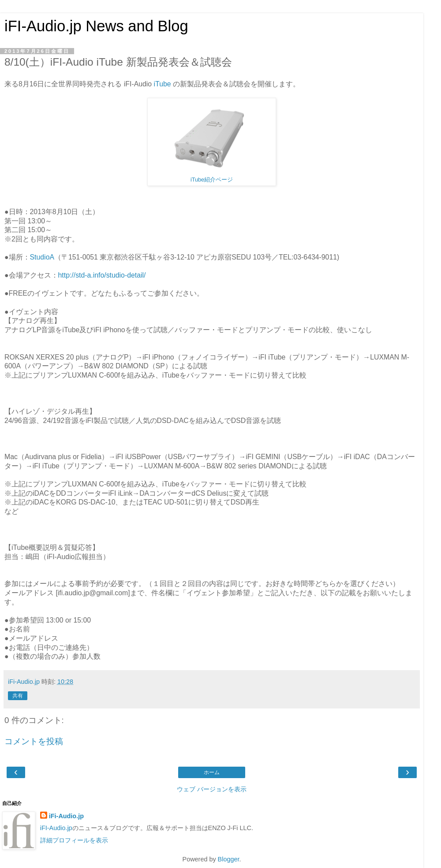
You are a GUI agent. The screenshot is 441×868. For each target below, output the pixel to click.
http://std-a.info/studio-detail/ (102, 275)
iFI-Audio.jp (56, 828)
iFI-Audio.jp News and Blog (96, 26)
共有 (18, 696)
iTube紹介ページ (212, 180)
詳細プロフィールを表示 (74, 840)
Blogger (229, 859)
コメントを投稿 (34, 741)
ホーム (212, 772)
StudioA (42, 257)
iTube (163, 84)
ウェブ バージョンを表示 (212, 789)
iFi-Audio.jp (66, 816)
